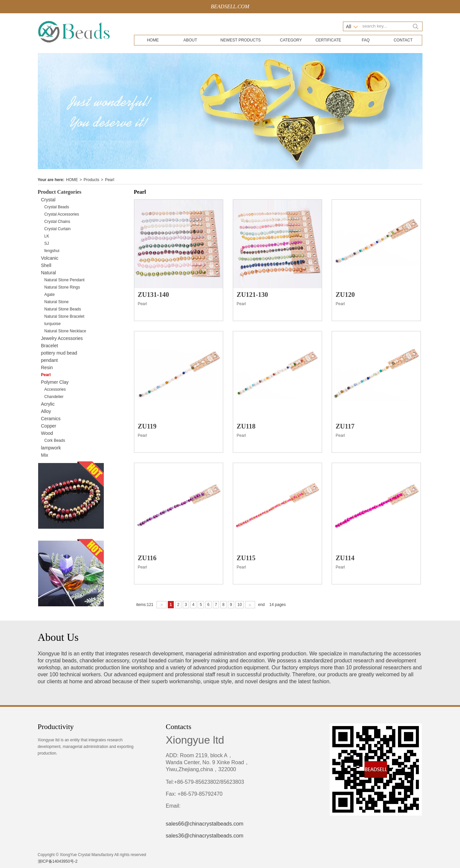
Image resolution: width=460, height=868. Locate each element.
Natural (49, 273)
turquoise (53, 324)
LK (47, 236)
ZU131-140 (153, 295)
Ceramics (51, 419)
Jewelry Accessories (62, 338)
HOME (153, 40)
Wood (47, 433)
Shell (46, 265)
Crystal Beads (57, 207)
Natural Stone (57, 302)
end (261, 605)
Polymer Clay (55, 382)
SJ (47, 243)
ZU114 (345, 558)
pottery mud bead (59, 353)
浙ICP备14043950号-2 (58, 861)
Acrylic (48, 404)
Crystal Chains (57, 222)
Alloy (46, 411)
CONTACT (403, 40)
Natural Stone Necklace (65, 331)
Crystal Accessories (62, 214)
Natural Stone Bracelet (65, 316)
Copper (49, 426)
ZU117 (345, 426)
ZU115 (246, 558)
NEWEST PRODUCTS (241, 40)
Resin (47, 367)
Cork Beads (55, 440)
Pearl (109, 180)
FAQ (366, 40)
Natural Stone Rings (62, 287)
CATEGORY (291, 40)
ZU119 (147, 426)
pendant (50, 360)
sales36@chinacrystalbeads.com (205, 836)
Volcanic (50, 258)
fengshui (52, 251)
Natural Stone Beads (63, 309)
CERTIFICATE (328, 40)
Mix (45, 455)
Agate (50, 295)
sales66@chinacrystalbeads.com (205, 824)
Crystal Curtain (58, 229)
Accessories (55, 389)
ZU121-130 (252, 295)
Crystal (48, 200)
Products (91, 180)
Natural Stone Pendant (65, 280)
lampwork (51, 448)
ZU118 (246, 426)
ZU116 (147, 558)
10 (240, 605)
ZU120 (345, 295)
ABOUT (190, 40)
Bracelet (50, 346)
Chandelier (54, 397)
